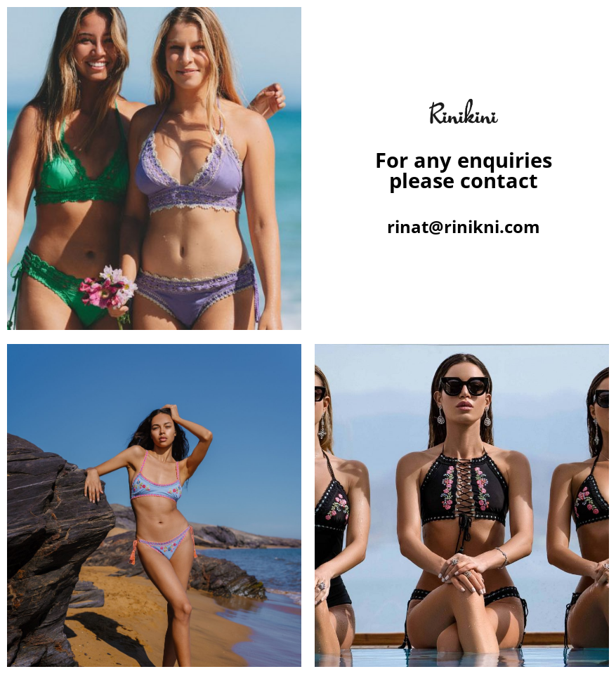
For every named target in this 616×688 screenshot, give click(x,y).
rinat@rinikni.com (464, 226)
